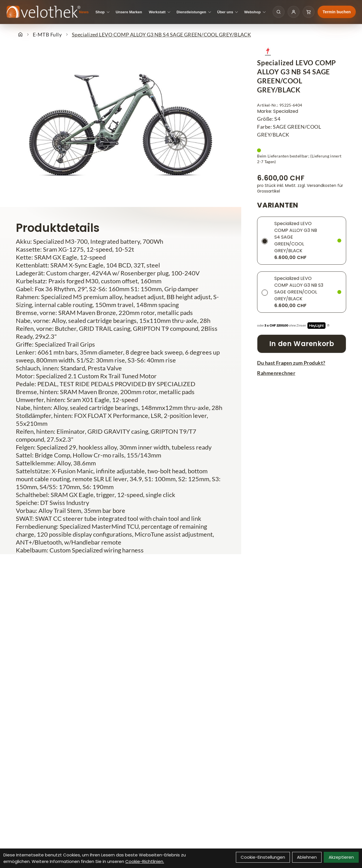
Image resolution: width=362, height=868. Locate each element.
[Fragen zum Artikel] (302, 363)
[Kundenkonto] (294, 12)
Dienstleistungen (191, 12)
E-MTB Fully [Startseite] (47, 34)
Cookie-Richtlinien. (145, 861)
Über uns (225, 12)
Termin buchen (337, 12)
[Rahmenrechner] (302, 373)
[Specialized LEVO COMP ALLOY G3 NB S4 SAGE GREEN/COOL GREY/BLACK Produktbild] (121, 125)
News (84, 12)
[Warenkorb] (309, 12)
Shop (100, 12)
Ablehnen (307, 857)
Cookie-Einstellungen (263, 857)
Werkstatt (157, 12)
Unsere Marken (129, 12)
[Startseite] (20, 34)
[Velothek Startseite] (43, 12)
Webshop (252, 12)
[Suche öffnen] (279, 12)
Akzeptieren (341, 857)
